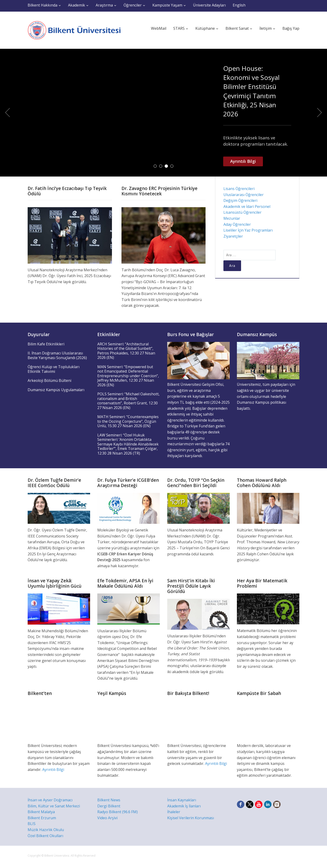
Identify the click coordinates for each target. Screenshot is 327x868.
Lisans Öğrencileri (239, 189)
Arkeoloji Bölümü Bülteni (49, 380)
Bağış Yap (291, 28)
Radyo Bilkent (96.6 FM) (118, 812)
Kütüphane (205, 28)
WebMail (159, 28)
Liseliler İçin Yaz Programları (248, 230)
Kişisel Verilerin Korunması (191, 818)
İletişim (266, 28)
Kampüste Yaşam (167, 5)
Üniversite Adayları (209, 5)
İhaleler (174, 812)
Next (320, 113)
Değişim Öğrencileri (240, 200)
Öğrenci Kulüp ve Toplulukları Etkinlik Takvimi (54, 369)
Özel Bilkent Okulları (45, 836)
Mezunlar (232, 218)
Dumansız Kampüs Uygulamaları (56, 390)
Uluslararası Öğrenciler (244, 195)
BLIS (32, 824)
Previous (7, 113)
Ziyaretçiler (233, 236)
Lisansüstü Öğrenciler (242, 212)
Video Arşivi (107, 818)
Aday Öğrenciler (237, 224)
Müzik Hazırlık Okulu (46, 830)
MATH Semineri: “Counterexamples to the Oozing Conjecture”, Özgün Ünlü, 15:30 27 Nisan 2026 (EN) (128, 421)
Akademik (77, 5)
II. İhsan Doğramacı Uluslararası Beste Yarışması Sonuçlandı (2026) (57, 355)
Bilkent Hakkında (43, 5)
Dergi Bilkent (109, 806)
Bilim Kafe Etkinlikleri (46, 344)
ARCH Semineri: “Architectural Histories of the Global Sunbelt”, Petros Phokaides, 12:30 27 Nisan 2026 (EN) (126, 351)
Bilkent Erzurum (42, 818)
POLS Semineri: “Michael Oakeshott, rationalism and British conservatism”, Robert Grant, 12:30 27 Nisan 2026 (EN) (128, 401)
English (239, 5)
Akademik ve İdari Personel (247, 206)
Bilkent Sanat (237, 28)
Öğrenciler (133, 5)
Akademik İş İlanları (184, 806)
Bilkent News (109, 800)
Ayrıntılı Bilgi (243, 161)
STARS (179, 28)
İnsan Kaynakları (182, 800)
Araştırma (104, 5)
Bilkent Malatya (41, 812)
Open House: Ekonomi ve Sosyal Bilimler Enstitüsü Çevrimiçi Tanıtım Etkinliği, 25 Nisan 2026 (251, 91)
